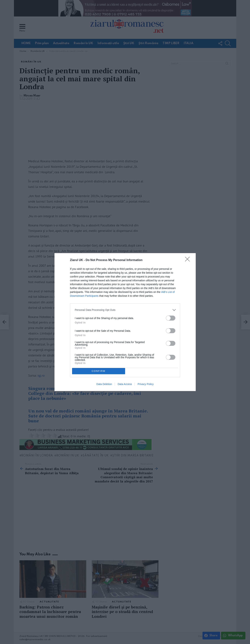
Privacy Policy (146, 384)
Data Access (125, 384)
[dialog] (125, 322)
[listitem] (125, 310)
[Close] (189, 260)
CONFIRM (99, 371)
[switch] (171, 318)
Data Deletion (104, 384)
